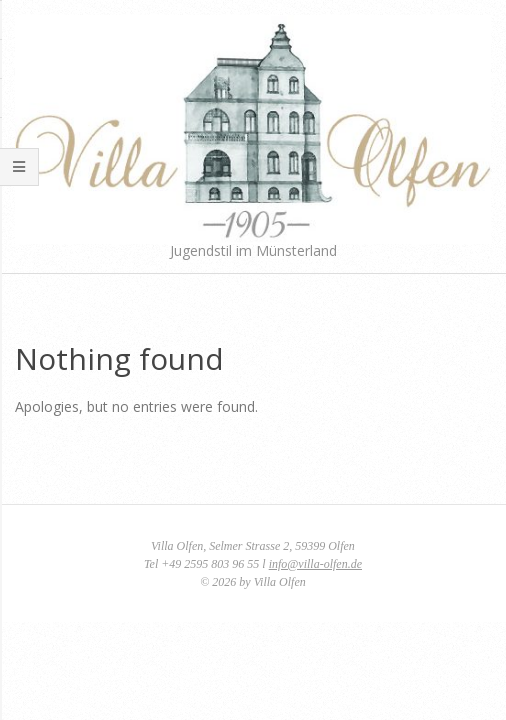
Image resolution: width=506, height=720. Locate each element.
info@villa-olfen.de (315, 564)
